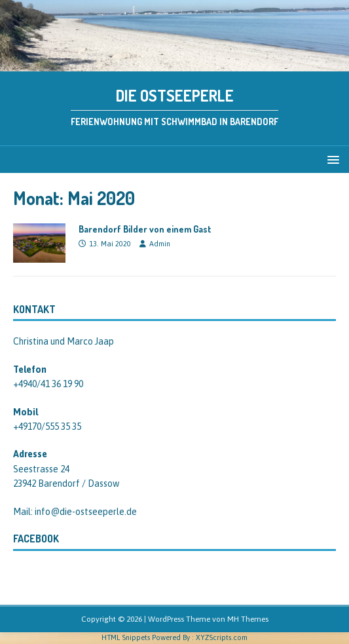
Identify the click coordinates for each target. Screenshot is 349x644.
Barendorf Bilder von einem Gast (145, 229)
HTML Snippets (126, 637)
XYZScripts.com (222, 637)
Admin (160, 244)
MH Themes (248, 619)
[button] (331, 159)
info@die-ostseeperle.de (86, 512)
